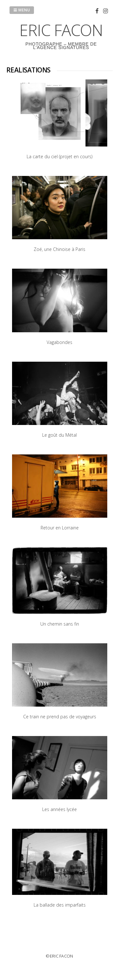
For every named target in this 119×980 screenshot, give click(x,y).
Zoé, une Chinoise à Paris (60, 249)
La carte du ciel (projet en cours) (60, 156)
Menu (22, 10)
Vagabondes (60, 342)
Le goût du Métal (60, 435)
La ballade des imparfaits (60, 905)
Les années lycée (60, 809)
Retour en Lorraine (60, 528)
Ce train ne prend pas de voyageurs (60, 717)
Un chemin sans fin (60, 624)
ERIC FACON (61, 30)
